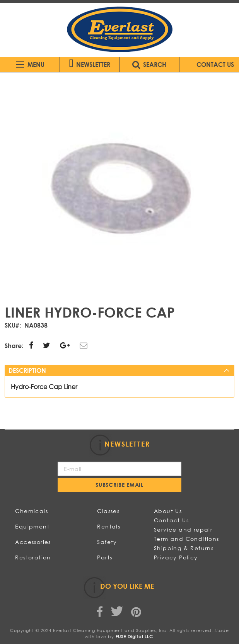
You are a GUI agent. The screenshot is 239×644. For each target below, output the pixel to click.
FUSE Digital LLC (134, 637)
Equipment (32, 526)
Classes (108, 511)
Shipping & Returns (184, 548)
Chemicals (32, 511)
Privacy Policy (176, 557)
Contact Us (171, 520)
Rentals (109, 526)
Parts (105, 557)
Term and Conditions (187, 539)
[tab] (119, 370)
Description (27, 370)
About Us (168, 511)
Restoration (33, 557)
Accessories (33, 542)
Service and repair (183, 529)
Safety (107, 542)
